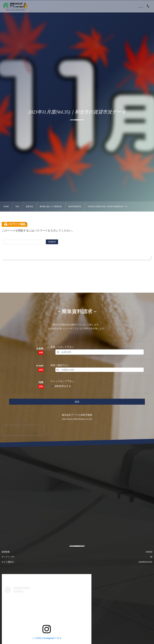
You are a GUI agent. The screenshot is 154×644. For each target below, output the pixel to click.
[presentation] (23, 430)
